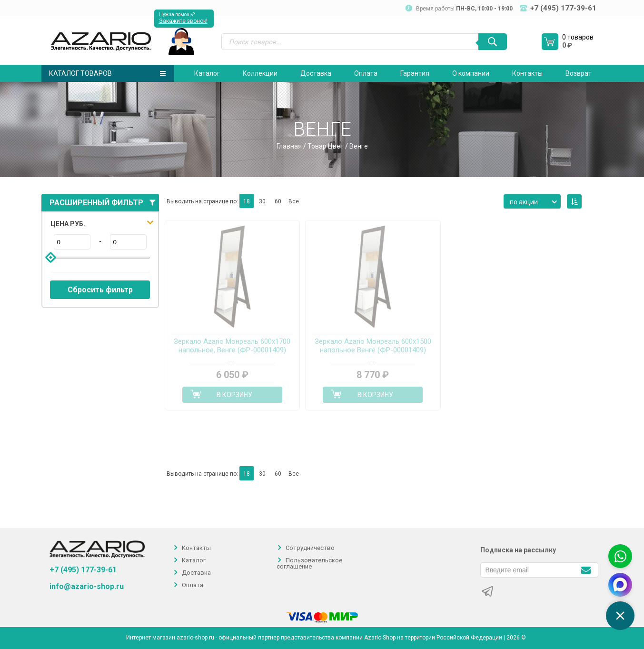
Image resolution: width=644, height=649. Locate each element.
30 (262, 201)
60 (278, 201)
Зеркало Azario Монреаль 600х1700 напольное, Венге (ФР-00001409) (232, 346)
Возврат (579, 73)
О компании (471, 73)
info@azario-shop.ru (87, 587)
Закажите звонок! (183, 21)
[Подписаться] (586, 569)
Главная (289, 146)
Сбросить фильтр (100, 290)
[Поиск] (493, 42)
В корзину (234, 395)
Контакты (527, 73)
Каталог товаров (107, 73)
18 (247, 201)
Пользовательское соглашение (309, 563)
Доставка (316, 73)
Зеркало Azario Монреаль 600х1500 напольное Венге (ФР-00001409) (373, 346)
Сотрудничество (310, 548)
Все (294, 201)
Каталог (207, 73)
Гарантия (415, 73)
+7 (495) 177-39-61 (83, 570)
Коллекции (260, 73)
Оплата (366, 73)
